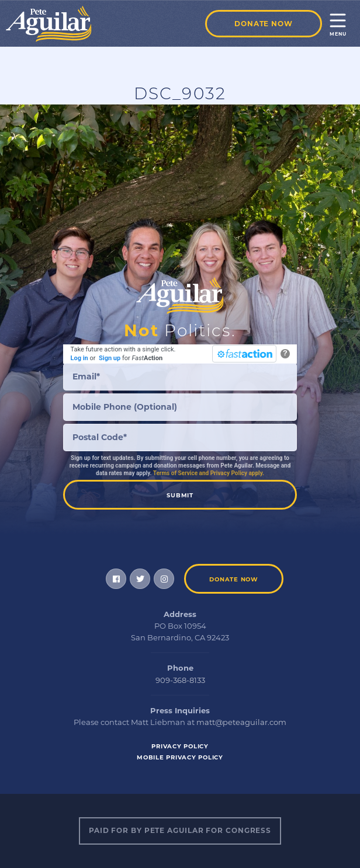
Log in (79, 358)
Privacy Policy (180, 746)
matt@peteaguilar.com (241, 722)
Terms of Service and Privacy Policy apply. (209, 473)
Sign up (110, 358)
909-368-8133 (180, 680)
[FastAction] (244, 354)
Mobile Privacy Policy (180, 757)
